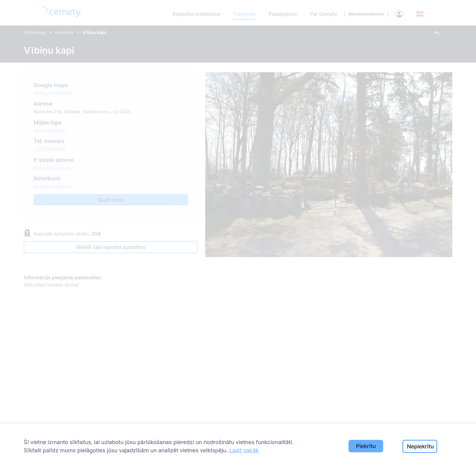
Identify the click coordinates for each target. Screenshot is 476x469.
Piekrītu (366, 446)
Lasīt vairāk (244, 450)
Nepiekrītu (420, 446)
